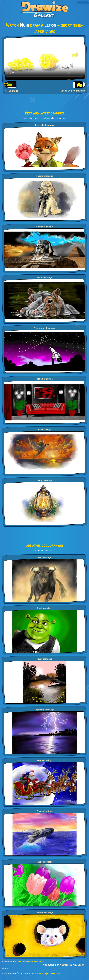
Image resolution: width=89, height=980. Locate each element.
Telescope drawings (44, 328)
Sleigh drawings (44, 760)
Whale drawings (45, 811)
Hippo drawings (44, 277)
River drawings (45, 659)
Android (64, 965)
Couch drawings (45, 379)
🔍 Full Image (11, 91)
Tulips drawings (44, 862)
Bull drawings (44, 557)
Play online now (35, 962)
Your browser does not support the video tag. (44, 59)
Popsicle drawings (45, 125)
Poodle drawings (45, 176)
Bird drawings (45, 430)
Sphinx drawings (44, 227)
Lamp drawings (44, 480)
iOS (71, 965)
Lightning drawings (45, 710)
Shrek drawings (44, 608)
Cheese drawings (44, 913)
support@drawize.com (49, 973)
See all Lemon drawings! (73, 91)
